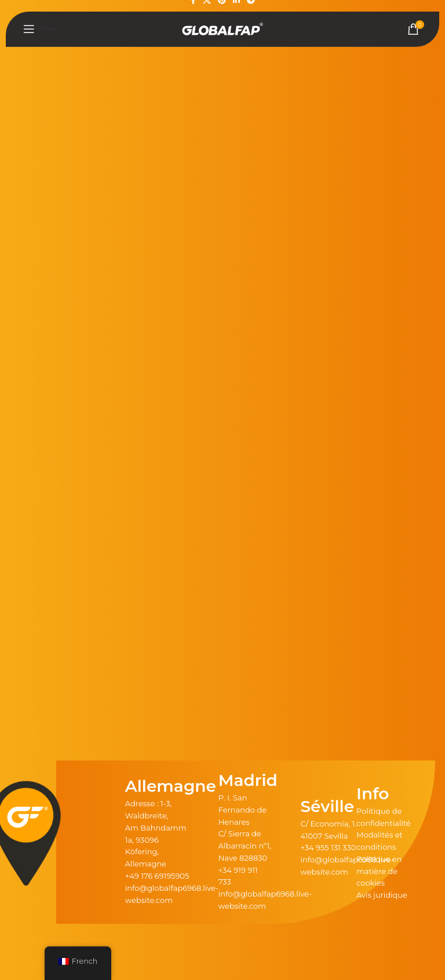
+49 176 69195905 (157, 876)
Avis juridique (382, 895)
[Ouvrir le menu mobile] (40, 29)
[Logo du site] (222, 28)
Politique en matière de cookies (379, 871)
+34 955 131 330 (328, 847)
